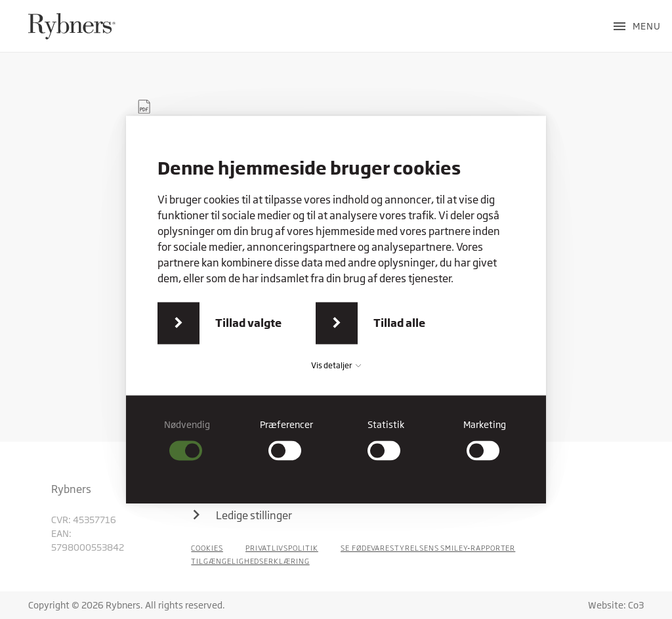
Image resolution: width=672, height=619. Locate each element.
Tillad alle (399, 323)
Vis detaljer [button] (336, 365)
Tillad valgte (248, 323)
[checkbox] (187, 439)
